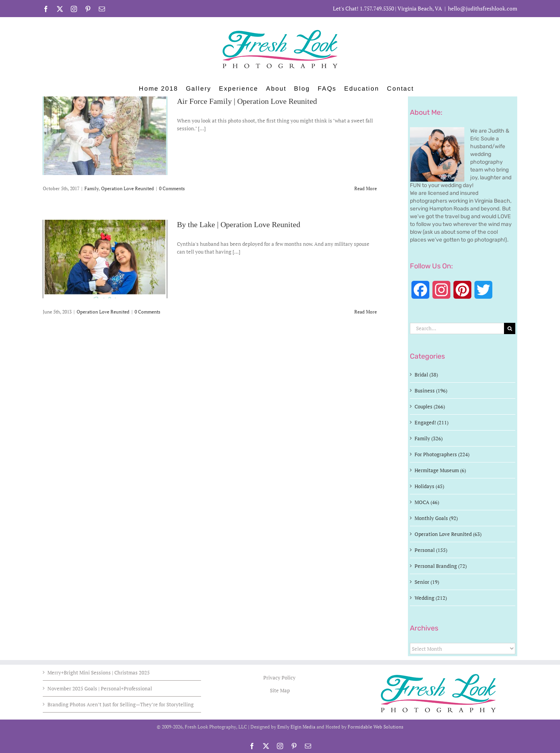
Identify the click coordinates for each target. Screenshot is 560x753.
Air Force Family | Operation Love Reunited (247, 102)
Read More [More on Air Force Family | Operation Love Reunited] (366, 188)
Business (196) (431, 391)
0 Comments (172, 188)
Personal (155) (431, 550)
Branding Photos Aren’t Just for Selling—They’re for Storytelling (121, 704)
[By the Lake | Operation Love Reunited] (105, 259)
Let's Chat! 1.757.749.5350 (363, 8)
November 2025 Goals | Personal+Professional (100, 688)
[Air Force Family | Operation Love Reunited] (105, 136)
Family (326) (429, 438)
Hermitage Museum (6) (440, 470)
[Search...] (457, 328)
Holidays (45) (429, 486)
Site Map (280, 690)
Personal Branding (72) (441, 566)
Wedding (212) (431, 598)
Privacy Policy (280, 678)
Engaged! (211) (431, 422)
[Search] (510, 328)
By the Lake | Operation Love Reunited (239, 225)
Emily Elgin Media (296, 727)
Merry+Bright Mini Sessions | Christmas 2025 (99, 672)
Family (92, 188)
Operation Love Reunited (128, 188)
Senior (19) (427, 582)
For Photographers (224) (442, 454)
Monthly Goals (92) (436, 518)
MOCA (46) (427, 502)
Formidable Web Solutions (375, 727)
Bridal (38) (426, 375)
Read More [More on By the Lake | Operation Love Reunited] (366, 312)
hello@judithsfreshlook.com (483, 8)
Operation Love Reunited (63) (448, 534)
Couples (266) (430, 406)
